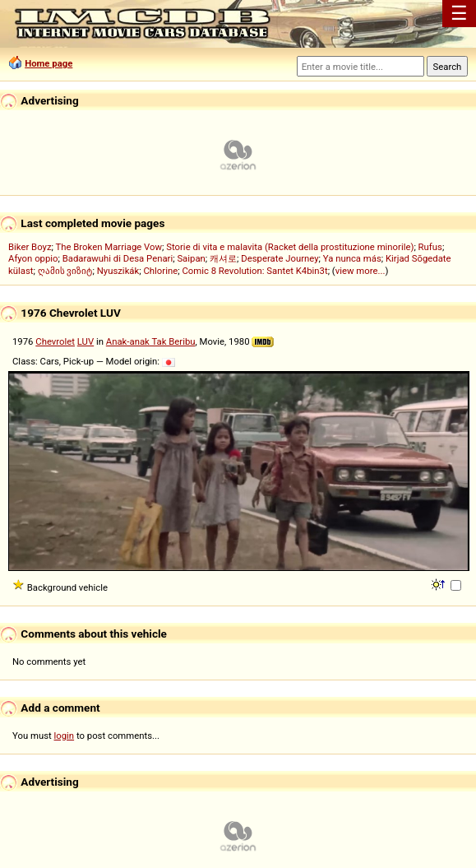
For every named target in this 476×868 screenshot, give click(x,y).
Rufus (430, 247)
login (65, 736)
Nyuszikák (118, 271)
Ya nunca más (352, 258)
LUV (85, 341)
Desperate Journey (280, 258)
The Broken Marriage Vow (109, 247)
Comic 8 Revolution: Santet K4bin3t (254, 271)
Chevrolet (55, 341)
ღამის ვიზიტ (65, 271)
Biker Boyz (30, 247)
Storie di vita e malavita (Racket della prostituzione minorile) (290, 247)
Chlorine (161, 271)
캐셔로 (223, 258)
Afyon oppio (33, 258)
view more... (360, 271)
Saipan (191, 258)
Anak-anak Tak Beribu (151, 341)
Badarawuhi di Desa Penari (118, 258)
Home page (49, 63)
